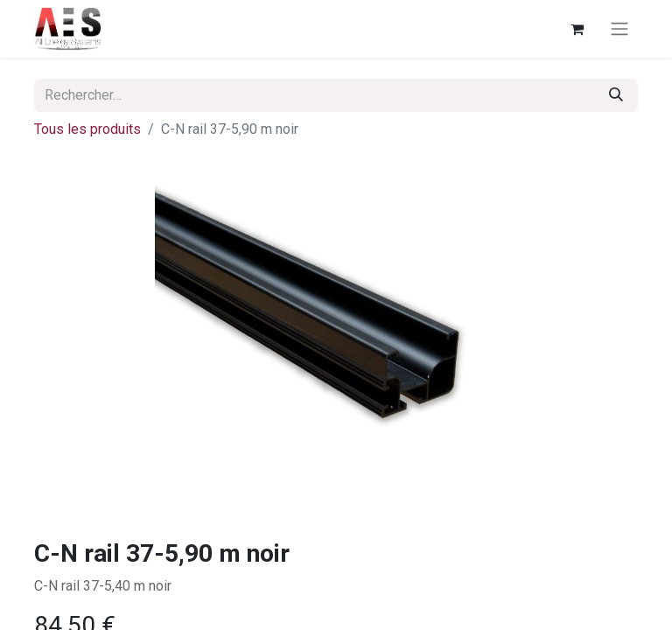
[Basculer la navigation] (619, 29)
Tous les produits (87, 129)
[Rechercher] (616, 95)
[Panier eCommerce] (577, 29)
